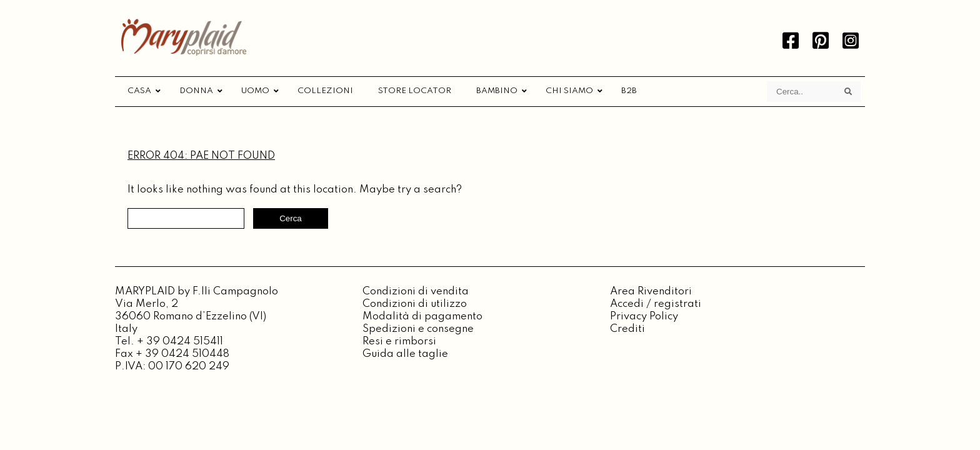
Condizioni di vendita (416, 292)
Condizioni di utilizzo (415, 304)
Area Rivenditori (651, 292)
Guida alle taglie (405, 354)
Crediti (627, 329)
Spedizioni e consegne (418, 329)
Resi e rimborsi (399, 342)
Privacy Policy (644, 317)
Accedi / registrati (656, 304)
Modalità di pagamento (422, 317)
